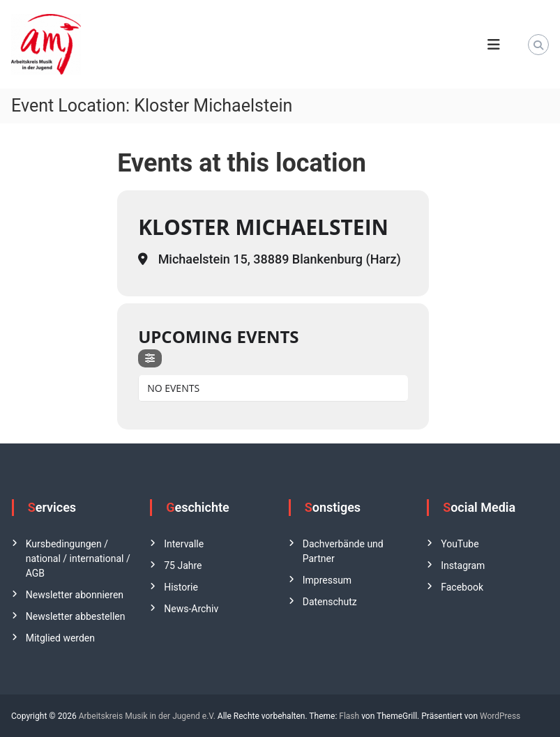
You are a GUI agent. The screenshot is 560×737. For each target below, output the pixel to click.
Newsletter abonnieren (75, 595)
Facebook (462, 587)
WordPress (500, 716)
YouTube (460, 544)
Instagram (463, 565)
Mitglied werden (60, 638)
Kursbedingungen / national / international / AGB (78, 559)
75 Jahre (183, 565)
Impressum (327, 580)
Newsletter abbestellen (76, 616)
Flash (349, 716)
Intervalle (184, 544)
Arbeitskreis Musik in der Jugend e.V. (147, 716)
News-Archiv (191, 609)
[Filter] (150, 358)
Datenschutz (330, 602)
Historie (181, 587)
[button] (31, 706)
